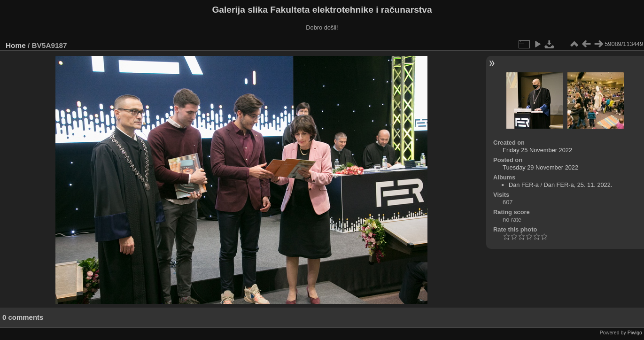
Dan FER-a (524, 185)
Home (16, 45)
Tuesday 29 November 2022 (540, 167)
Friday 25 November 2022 (537, 150)
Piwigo (635, 332)
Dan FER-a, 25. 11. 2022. (578, 185)
